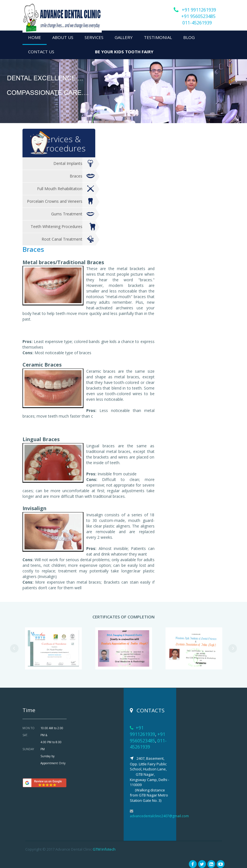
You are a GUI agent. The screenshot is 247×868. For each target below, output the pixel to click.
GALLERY (124, 37)
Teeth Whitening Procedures (63, 227)
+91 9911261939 (199, 10)
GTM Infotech (104, 849)
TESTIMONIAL (158, 37)
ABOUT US (63, 37)
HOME (35, 37)
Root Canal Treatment (69, 239)
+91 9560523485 (198, 16)
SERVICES (94, 37)
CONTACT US (41, 52)
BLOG (189, 37)
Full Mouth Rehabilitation (66, 189)
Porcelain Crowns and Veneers (61, 202)
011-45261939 (197, 23)
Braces (83, 176)
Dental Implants (74, 164)
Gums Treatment (73, 214)
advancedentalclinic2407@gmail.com (159, 816)
